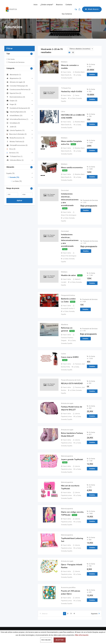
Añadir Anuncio (92, 9)
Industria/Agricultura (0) (16, 112)
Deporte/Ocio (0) (14, 93)
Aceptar (60, 640)
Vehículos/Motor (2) (15, 160)
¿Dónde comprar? (47, 5)
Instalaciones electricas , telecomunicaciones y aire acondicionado (70, 200)
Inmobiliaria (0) (13, 123)
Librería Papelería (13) (15, 130)
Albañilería (65, 325)
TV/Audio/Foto (66, 88)
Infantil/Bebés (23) (14, 116)
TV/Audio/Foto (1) (14, 156)
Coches (64, 354)
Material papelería (67, 457)
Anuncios (59, 5)
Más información (82, 635)
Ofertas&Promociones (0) (17, 145)
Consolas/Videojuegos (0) (17, 86)
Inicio (36, 5)
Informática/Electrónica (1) (17, 119)
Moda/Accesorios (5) (15, 138)
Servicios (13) (12, 153)
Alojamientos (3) (14, 78)
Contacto (69, 5)
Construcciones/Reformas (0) (18, 90)
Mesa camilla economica (72, 168)
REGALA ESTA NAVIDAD (72, 384)
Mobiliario (64, 62)
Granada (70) (14, 177)
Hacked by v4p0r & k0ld (72, 92)
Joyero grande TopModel (72, 460)
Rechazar (46, 640)
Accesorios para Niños (68, 589)
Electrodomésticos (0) (16, 97)
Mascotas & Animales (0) (16, 134)
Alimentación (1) (14, 75)
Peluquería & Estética (68, 296)
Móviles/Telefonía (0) (15, 142)
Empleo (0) (12, 101)
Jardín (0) (11, 127)
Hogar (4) (11, 104)
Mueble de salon (68, 276)
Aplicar (20, 201)
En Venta (11, 59)
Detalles (92, 75)
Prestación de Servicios (16, 62)
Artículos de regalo (67, 404)
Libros (63, 112)
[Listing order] (81, 49)
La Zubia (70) (17, 181)
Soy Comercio (67, 14)
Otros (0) (11, 149)
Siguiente (95, 615)
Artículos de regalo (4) (16, 82)
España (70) (10, 173)
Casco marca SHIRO (70, 358)
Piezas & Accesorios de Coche (71, 381)
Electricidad (65, 191)
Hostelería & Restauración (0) (18, 108)
